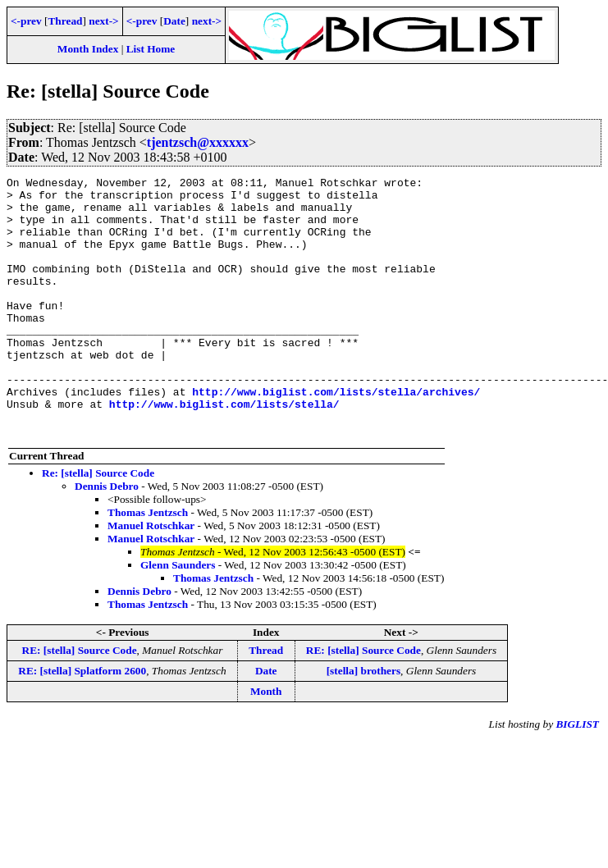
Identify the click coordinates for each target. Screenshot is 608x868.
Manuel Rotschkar (151, 577)
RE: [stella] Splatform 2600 (82, 722)
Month (266, 743)
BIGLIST (577, 776)
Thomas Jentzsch (148, 564)
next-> (103, 21)
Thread (65, 21)
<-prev (26, 21)
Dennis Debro (107, 538)
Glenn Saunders (178, 617)
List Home (151, 49)
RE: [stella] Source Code (80, 702)
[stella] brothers (363, 722)
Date (174, 21)
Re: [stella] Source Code (98, 525)
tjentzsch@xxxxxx (198, 142)
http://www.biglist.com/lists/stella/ (224, 450)
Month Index (88, 49)
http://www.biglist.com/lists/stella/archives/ (336, 436)
